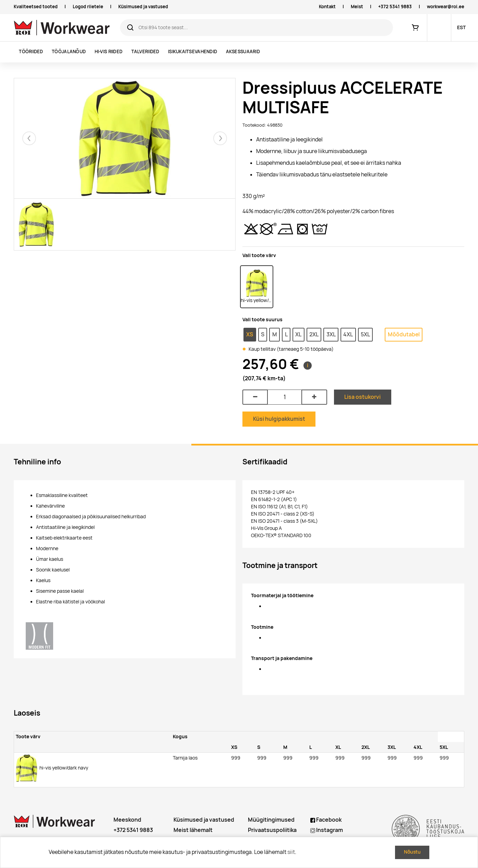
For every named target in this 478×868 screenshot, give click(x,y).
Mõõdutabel (404, 334)
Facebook (326, 820)
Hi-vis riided (109, 52)
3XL (331, 334)
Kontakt (327, 7)
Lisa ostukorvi (362, 397)
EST (461, 27)
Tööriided (31, 52)
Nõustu (412, 852)
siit (291, 852)
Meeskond (127, 820)
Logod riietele (88, 7)
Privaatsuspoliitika (272, 830)
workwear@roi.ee (446, 7)
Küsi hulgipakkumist (279, 419)
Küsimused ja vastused (143, 7)
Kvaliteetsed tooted (36, 7)
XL (298, 334)
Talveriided (145, 52)
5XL (365, 334)
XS (250, 334)
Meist (357, 7)
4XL (348, 334)
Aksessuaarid (243, 52)
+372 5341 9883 (395, 7)
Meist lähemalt (193, 830)
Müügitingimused (271, 820)
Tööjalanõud (69, 52)
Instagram (327, 830)
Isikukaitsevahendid (193, 52)
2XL (314, 334)
